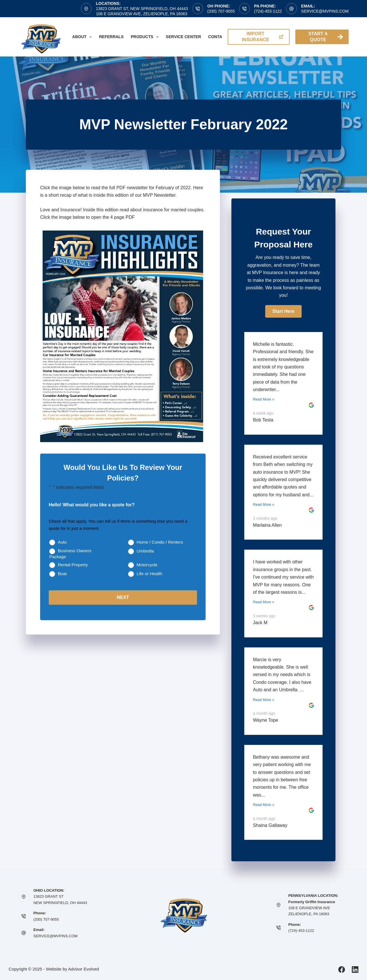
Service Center (183, 37)
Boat (62, 574)
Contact (218, 37)
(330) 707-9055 (221, 11)
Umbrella (145, 551)
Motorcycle (147, 565)
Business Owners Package (70, 554)
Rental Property (73, 565)
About (83, 37)
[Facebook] (342, 970)
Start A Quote (326, 37)
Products (146, 37)
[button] (283, 311)
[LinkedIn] (355, 970)
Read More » (263, 399)
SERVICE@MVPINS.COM (56, 936)
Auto (62, 542)
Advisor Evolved (84, 969)
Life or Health (150, 574)
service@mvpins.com (325, 11)
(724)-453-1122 (268, 11)
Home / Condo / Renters (160, 542)
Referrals (111, 37)
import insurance (262, 37)
